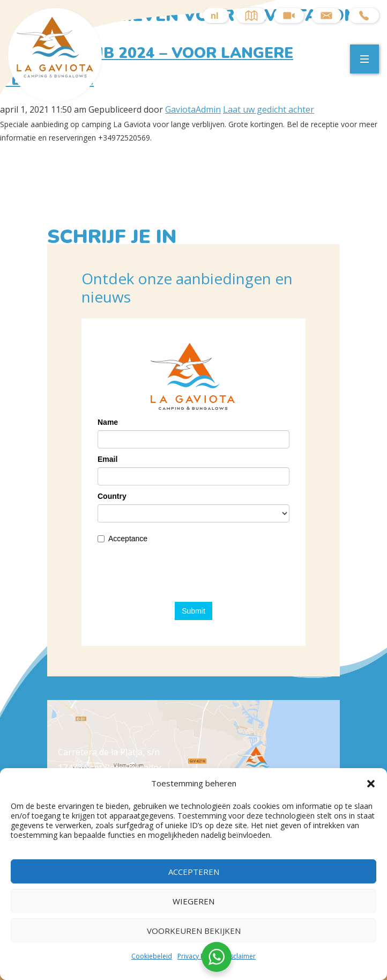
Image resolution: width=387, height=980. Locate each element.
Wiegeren (193, 901)
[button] (371, 784)
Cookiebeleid (152, 956)
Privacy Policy (198, 956)
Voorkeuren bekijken (194, 931)
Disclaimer (240, 956)
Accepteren (194, 872)
